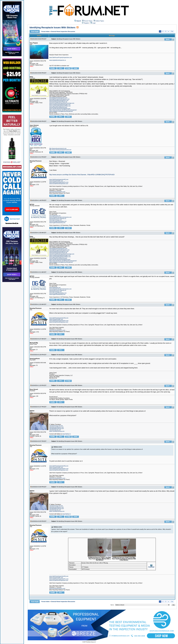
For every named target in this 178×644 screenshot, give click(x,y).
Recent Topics (88, 21)
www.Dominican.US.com (56, 426)
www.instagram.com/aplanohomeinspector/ (61, 111)
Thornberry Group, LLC (91, 642)
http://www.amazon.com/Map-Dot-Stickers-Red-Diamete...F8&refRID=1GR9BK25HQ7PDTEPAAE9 (82, 175)
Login (93, 23)
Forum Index (46, 31)
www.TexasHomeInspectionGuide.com (60, 105)
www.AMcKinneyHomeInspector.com (59, 99)
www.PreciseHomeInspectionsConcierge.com (62, 103)
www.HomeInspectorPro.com (57, 192)
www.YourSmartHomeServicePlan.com (60, 106)
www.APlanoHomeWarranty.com (58, 107)
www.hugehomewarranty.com (57, 223)
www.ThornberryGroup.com (57, 431)
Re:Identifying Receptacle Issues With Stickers (69, 121)
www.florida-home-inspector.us (58, 219)
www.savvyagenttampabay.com (58, 221)
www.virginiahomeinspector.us (58, 60)
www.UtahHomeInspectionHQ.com (59, 180)
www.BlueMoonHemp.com (57, 429)
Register (85, 23)
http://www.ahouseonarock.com (58, 148)
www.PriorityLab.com (55, 430)
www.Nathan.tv (67, 434)
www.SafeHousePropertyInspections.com (61, 57)
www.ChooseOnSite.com (56, 181)
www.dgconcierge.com (56, 220)
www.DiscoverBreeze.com (56, 427)
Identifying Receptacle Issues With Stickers (52, 28)
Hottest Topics (100, 21)
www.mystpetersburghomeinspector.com (60, 217)
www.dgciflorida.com (55, 216)
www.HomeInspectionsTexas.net (58, 102)
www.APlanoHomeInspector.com (58, 98)
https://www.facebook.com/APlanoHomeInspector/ (63, 110)
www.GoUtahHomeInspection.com (59, 184)
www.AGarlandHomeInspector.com (59, 100)
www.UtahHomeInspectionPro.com (59, 182)
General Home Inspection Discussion (63, 31)
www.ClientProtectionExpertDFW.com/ (60, 109)
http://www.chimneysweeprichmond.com (60, 150)
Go (172, 31)
